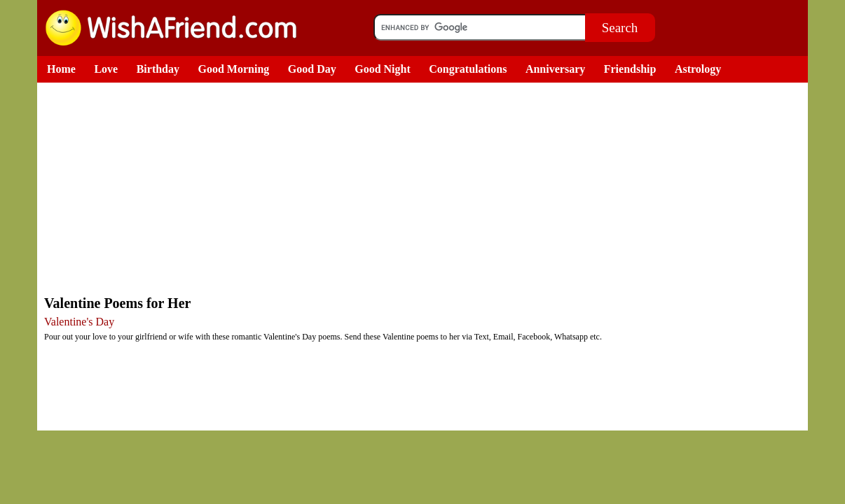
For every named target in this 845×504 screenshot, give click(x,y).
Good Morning (234, 69)
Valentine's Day (79, 322)
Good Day (312, 69)
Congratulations (468, 69)
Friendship (630, 69)
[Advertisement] (426, 188)
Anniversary (555, 69)
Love (106, 69)
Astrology (698, 69)
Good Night (383, 69)
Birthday (158, 69)
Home (61, 69)
